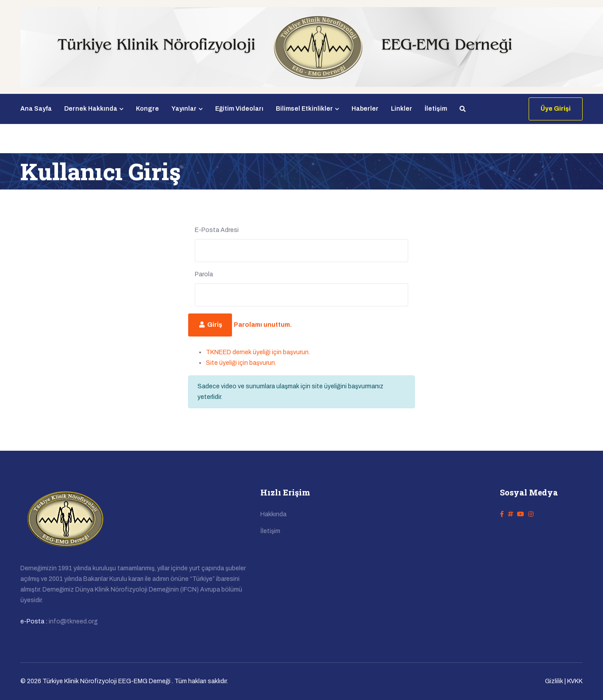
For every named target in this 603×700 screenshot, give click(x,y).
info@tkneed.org (73, 621)
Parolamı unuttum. (263, 325)
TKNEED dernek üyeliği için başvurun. (258, 352)
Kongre (147, 109)
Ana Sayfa (36, 109)
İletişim (436, 109)
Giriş (210, 325)
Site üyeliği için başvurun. (241, 363)
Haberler (365, 109)
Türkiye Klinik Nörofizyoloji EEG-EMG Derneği (106, 681)
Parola (204, 274)
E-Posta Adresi (217, 230)
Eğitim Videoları (239, 109)
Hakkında (273, 514)
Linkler (402, 109)
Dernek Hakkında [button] (94, 109)
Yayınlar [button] (187, 109)
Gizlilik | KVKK (564, 681)
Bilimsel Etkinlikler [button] (307, 109)
